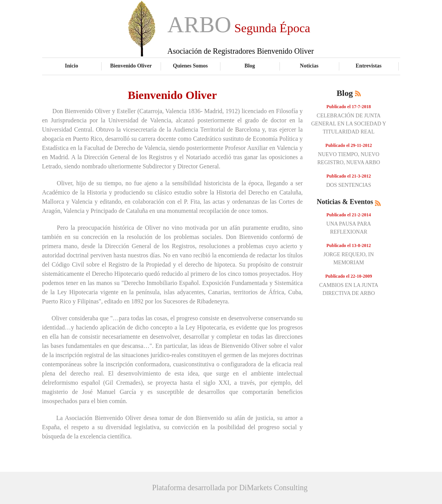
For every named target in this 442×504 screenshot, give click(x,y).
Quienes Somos (190, 66)
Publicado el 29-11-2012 (349, 145)
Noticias (309, 66)
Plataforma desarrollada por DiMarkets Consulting (230, 488)
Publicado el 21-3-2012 (349, 176)
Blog (250, 66)
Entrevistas (369, 66)
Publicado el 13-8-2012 (349, 245)
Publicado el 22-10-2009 (349, 276)
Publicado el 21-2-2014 (349, 215)
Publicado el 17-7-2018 (349, 107)
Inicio (71, 66)
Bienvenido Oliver (131, 66)
